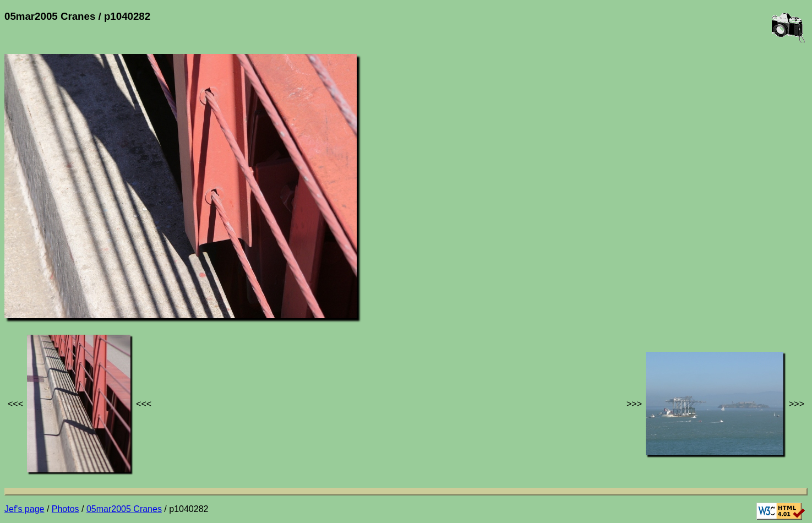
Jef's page (24, 509)
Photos (66, 509)
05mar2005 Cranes (124, 509)
